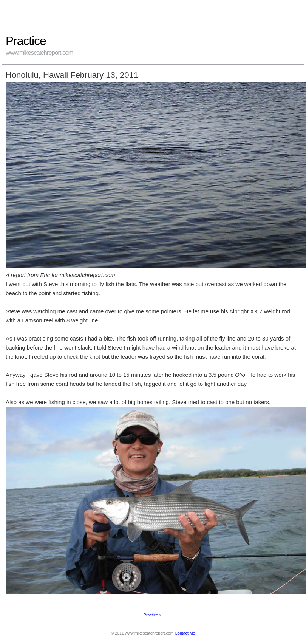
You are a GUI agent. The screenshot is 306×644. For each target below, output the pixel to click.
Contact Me (185, 633)
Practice (151, 615)
